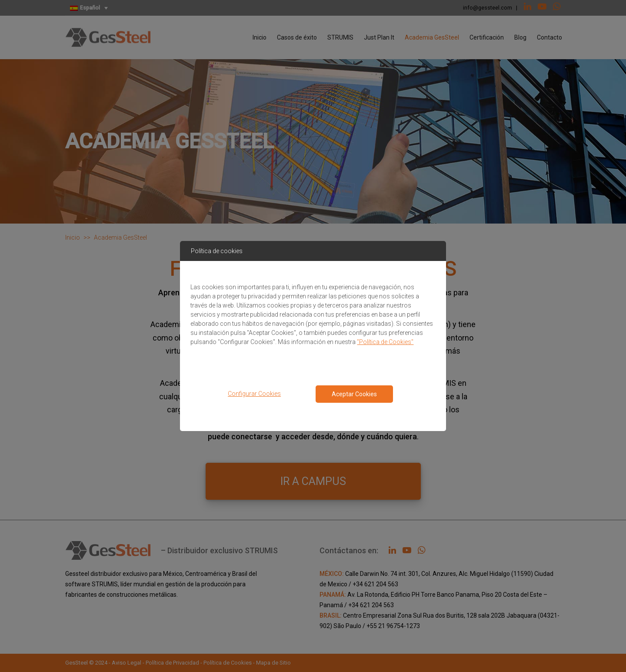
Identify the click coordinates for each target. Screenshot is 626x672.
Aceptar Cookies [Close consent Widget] (354, 394)
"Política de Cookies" (385, 342)
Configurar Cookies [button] (254, 394)
